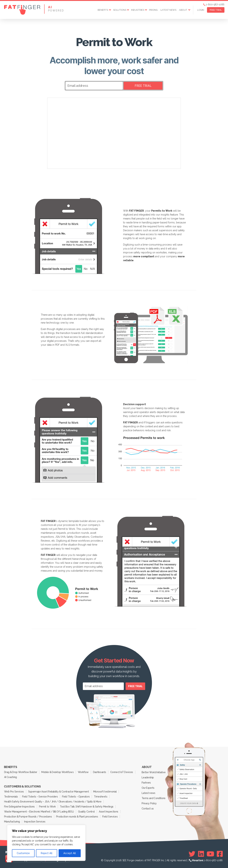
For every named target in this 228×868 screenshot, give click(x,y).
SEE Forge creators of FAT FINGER (141, 860)
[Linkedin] (201, 854)
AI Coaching (11, 777)
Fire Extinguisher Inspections (19, 807)
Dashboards (99, 772)
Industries (138, 10)
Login (201, 10)
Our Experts (148, 788)
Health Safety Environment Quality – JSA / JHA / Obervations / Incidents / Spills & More (53, 802)
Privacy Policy (149, 803)
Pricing (153, 10)
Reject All (47, 853)
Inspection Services (35, 822)
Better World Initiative (154, 772)
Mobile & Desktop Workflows (57, 772)
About (183, 10)
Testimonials (11, 797)
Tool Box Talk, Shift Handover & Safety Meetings (87, 807)
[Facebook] (220, 854)
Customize (23, 853)
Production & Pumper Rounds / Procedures (28, 817)
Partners (146, 783)
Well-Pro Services (14, 792)
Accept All (70, 853)
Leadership (148, 777)
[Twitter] (192, 854)
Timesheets (100, 797)
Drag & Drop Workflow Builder (21, 772)
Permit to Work (47, 807)
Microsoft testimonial (105, 792)
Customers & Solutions (22, 787)
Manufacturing (12, 822)
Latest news (168, 10)
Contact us (148, 809)
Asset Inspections (108, 812)
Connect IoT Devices (122, 772)
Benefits (103, 10)
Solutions (120, 10)
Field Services (110, 817)
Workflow (83, 772)
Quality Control (86, 812)
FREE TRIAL (216, 10)
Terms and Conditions (154, 798)
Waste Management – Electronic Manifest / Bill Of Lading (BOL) (39, 812)
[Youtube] (210, 854)
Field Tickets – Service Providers (40, 797)
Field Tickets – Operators (76, 797)
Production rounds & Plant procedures (77, 817)
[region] (46, 843)
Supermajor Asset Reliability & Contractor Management (59, 792)
